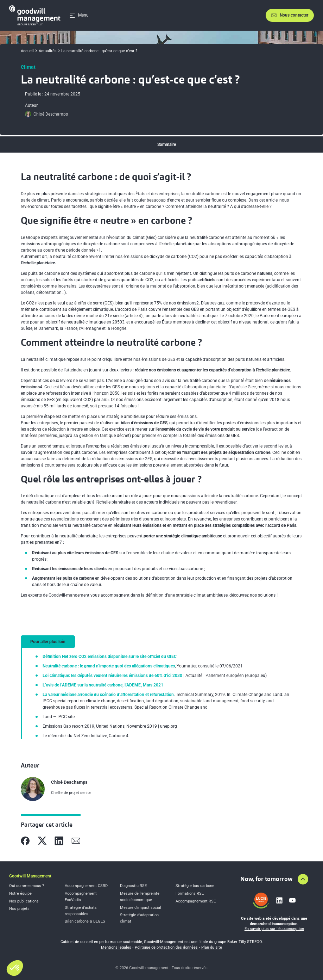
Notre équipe (20, 893)
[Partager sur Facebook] (25, 841)
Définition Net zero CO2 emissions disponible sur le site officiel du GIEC (110, 657)
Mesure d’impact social (141, 908)
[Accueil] (35, 15)
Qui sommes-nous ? (27, 886)
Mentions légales (116, 947)
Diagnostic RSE (133, 886)
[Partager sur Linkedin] (59, 841)
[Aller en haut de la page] (303, 879)
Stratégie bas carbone (195, 886)
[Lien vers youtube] (292, 900)
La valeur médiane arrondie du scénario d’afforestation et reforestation (108, 695)
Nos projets (19, 909)
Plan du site (212, 947)
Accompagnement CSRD (86, 886)
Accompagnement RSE (196, 901)
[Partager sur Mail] (76, 841)
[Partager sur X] (42, 841)
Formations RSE (190, 893)
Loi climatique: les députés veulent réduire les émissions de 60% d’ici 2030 (112, 676)
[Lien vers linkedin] (279, 900)
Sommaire (167, 144)
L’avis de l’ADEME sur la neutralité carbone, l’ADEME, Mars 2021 (103, 685)
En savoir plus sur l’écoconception (274, 929)
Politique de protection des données (166, 947)
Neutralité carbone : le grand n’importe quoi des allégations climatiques (109, 666)
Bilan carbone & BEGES (85, 921)
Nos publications (24, 901)
